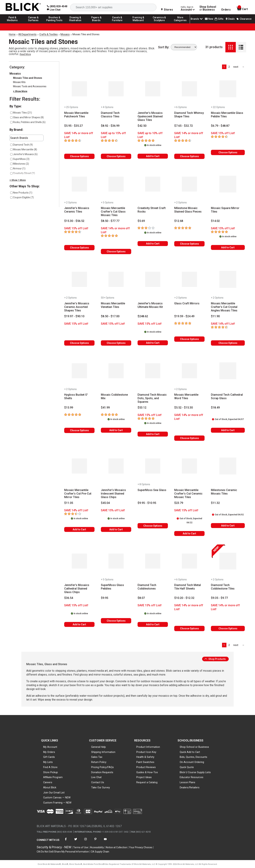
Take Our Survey (101, 787)
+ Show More (20, 91)
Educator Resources (192, 777)
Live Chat (96, 777)
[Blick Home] (23, 7)
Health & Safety (145, 757)
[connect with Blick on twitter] (76, 841)
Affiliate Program (53, 777)
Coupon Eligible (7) (22, 197)
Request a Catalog (147, 782)
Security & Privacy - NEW (54, 847)
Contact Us (98, 782)
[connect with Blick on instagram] (86, 841)
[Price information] (73, 126)
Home (12, 34)
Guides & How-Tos (147, 772)
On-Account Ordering (192, 762)
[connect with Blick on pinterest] (95, 841)
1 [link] (224, 67)
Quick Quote (187, 767)
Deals (230, 19)
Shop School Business (208, 8)
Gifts (219, 19)
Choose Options (79, 156)
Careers (48, 782)
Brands (197, 19)
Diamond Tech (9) (22, 145)
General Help (98, 747)
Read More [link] (25, 54)
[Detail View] (241, 47)
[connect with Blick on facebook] (66, 841)
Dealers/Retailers (190, 787)
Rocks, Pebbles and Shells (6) (28, 122)
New (209, 19)
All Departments (27, 34)
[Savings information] (79, 135)
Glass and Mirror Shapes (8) (27, 117)
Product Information (148, 747)
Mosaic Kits (19, 82)
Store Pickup (51, 772)
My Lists (48, 762)
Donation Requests (102, 772)
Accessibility (97, 847)
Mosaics (65, 34)
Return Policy (99, 762)
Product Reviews (146, 767)
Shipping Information (103, 752)
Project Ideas (144, 777)
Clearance (244, 19)
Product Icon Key (146, 752)
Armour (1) (18, 168)
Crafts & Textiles (48, 34)
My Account (50, 747)
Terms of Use (81, 847)
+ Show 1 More (18, 180)
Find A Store (50, 767)
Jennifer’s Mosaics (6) (24, 154)
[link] (54, 10)
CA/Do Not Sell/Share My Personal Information (63, 852)
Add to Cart (153, 156)
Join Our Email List (54, 793)
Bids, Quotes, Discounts (193, 757)
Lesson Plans (187, 782)
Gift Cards (49, 757)
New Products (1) (21, 193)
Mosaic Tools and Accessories (30, 86)
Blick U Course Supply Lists (195, 772)
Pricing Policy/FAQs (102, 767)
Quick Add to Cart (190, 752)
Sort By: (164, 47)
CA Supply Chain (100, 852)
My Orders (49, 752)
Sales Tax (97, 757)
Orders (226, 10)
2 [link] (229, 67)
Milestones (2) (20, 164)
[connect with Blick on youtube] (105, 841)
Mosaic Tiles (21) (21, 113)
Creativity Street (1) (23, 173)
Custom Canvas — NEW (57, 798)
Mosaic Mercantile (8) (24, 149)
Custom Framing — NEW (57, 803)
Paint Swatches (145, 762)
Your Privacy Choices (141, 847)
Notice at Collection (116, 847)
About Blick (50, 787)
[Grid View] (231, 47)
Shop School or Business (194, 747)
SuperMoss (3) (20, 159)
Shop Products (215, 659)
